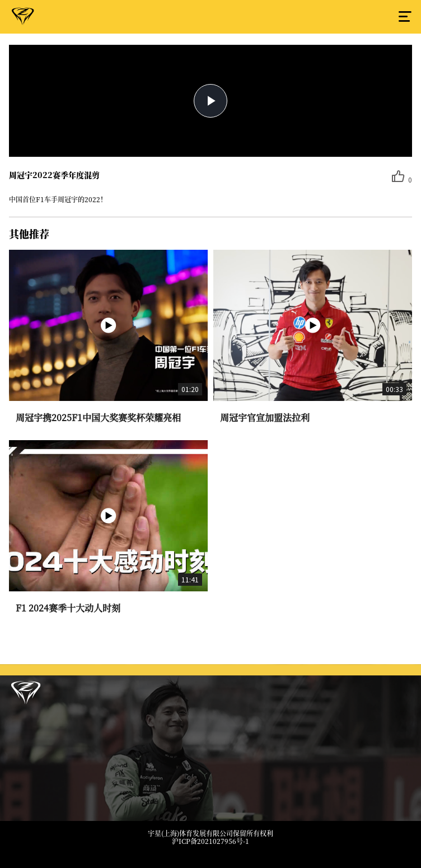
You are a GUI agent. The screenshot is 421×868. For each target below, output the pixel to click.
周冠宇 (23, 18)
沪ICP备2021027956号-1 (210, 841)
